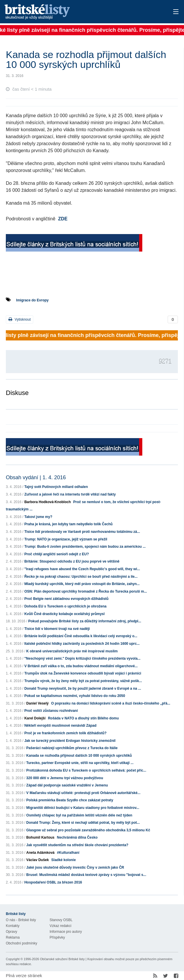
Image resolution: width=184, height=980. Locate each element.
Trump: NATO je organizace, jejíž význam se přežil (66, 539)
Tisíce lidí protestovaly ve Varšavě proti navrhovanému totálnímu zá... (82, 532)
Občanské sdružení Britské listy (62, 959)
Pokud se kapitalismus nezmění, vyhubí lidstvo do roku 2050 (75, 696)
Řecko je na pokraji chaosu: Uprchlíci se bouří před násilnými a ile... (81, 577)
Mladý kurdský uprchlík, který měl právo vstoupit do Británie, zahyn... (82, 584)
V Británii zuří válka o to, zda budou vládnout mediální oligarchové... (81, 666)
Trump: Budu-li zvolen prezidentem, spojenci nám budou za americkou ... (85, 547)
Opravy (12, 932)
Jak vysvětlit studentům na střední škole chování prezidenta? (77, 845)
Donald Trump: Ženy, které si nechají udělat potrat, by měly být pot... (83, 823)
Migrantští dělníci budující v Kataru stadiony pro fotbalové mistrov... (83, 808)
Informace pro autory (66, 932)
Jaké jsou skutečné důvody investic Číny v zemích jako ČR (75, 867)
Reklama (13, 937)
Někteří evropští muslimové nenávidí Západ (60, 726)
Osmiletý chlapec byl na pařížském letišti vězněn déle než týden (79, 815)
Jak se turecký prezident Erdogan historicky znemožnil (70, 741)
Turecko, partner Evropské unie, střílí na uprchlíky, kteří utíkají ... (80, 763)
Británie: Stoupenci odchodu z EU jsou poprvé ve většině (72, 561)
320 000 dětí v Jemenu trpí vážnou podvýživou (65, 778)
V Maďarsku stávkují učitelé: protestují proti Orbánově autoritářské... (83, 793)
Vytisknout (20, 319)
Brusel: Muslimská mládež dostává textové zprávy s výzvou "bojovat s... (86, 875)
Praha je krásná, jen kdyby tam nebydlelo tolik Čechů (68, 524)
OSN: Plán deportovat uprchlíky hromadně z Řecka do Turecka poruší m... (86, 591)
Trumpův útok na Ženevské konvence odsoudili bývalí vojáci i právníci (83, 673)
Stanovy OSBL (61, 920)
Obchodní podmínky (21, 943)
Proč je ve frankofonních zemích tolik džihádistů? (65, 733)
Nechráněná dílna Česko (77, 837)
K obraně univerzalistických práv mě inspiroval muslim (72, 651)
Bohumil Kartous (40, 837)
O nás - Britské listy (21, 920)
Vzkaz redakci (61, 926)
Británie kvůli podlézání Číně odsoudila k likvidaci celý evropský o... (81, 636)
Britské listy (73, 12)
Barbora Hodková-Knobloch (47, 502)
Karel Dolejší (35, 718)
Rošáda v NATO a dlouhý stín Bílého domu (83, 718)
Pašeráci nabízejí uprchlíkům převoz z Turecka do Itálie (72, 748)
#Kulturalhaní (68, 853)
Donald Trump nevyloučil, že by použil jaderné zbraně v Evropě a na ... (83, 689)
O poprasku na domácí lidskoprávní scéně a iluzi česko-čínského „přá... (111, 703)
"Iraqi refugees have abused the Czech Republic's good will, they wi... (82, 569)
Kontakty (13, 926)
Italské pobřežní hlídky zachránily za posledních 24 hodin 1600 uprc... (82, 644)
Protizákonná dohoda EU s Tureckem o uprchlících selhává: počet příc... (86, 770)
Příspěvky (57, 937)
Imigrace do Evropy (32, 300)
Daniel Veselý (37, 703)
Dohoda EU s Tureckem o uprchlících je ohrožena (65, 606)
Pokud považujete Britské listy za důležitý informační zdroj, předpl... (85, 621)
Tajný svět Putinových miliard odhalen (56, 487)
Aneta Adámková (40, 853)
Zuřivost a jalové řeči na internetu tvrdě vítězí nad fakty (70, 494)
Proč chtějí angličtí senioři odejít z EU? (56, 554)
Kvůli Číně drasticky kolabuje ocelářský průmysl (64, 614)
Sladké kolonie (64, 860)
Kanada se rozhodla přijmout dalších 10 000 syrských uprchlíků (79, 756)
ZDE (63, 219)
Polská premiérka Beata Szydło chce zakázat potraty (70, 800)
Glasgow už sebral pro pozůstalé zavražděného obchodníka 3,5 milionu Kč (88, 830)
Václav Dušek (37, 860)
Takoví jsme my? (38, 517)
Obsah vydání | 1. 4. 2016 (36, 477)
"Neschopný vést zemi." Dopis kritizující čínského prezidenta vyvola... (82, 658)
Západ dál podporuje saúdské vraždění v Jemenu (67, 785)
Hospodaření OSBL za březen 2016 (53, 882)
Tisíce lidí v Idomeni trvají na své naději (57, 629)
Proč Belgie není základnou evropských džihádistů (66, 599)
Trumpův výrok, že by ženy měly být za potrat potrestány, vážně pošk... (83, 681)
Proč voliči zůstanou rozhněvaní (51, 711)
